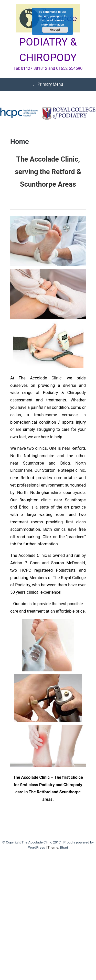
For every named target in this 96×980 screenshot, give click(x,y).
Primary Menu (48, 84)
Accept (55, 30)
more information (52, 25)
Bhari (64, 847)
